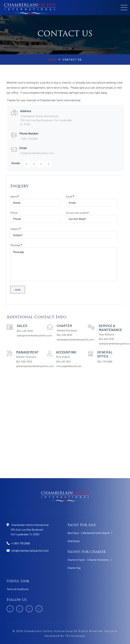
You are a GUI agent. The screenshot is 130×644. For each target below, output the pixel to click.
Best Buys (73, 533)
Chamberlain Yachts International (48, 631)
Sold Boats (74, 541)
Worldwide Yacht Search (96, 533)
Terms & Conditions (18, 589)
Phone (28, 216)
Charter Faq (74, 568)
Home (52, 59)
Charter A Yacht (76, 560)
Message (56, 262)
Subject (56, 232)
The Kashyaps (75, 636)
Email (84, 199)
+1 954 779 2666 (33, 139)
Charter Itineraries (99, 560)
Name (28, 199)
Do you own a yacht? (84, 216)
